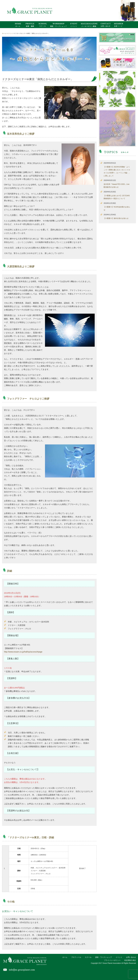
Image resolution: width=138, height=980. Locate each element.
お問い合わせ (131, 957)
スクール (88, 957)
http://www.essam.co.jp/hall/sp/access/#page (23, 652)
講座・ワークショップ (104, 957)
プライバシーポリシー (112, 960)
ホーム (65, 957)
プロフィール (76, 957)
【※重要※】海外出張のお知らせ (116, 218)
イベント (119, 957)
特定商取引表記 (130, 960)
